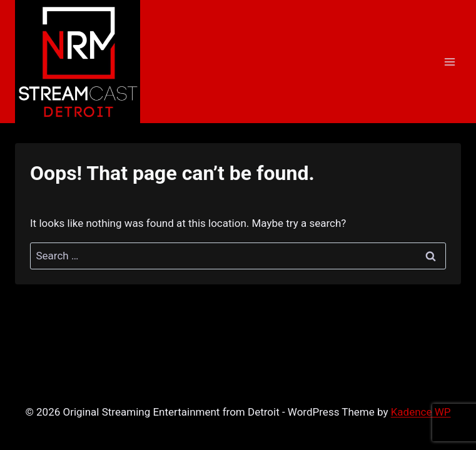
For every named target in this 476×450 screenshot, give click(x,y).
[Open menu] (449, 62)
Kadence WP (421, 412)
